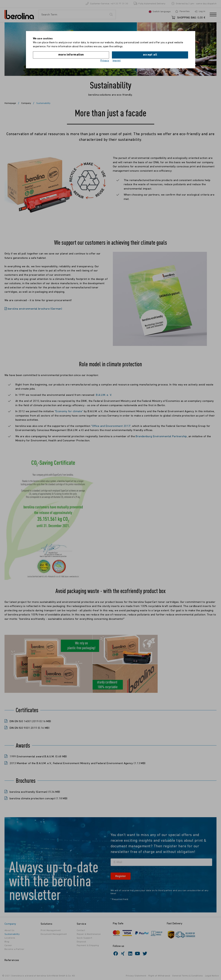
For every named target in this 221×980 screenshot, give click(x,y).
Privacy (105, 61)
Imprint (117, 61)
